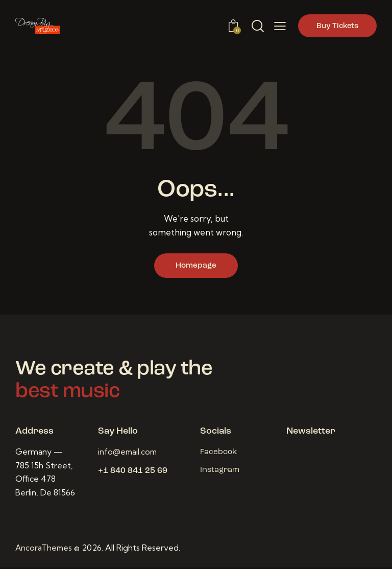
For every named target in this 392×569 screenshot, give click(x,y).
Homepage (196, 267)
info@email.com (129, 454)
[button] (280, 26)
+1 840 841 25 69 (133, 473)
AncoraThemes (44, 550)
